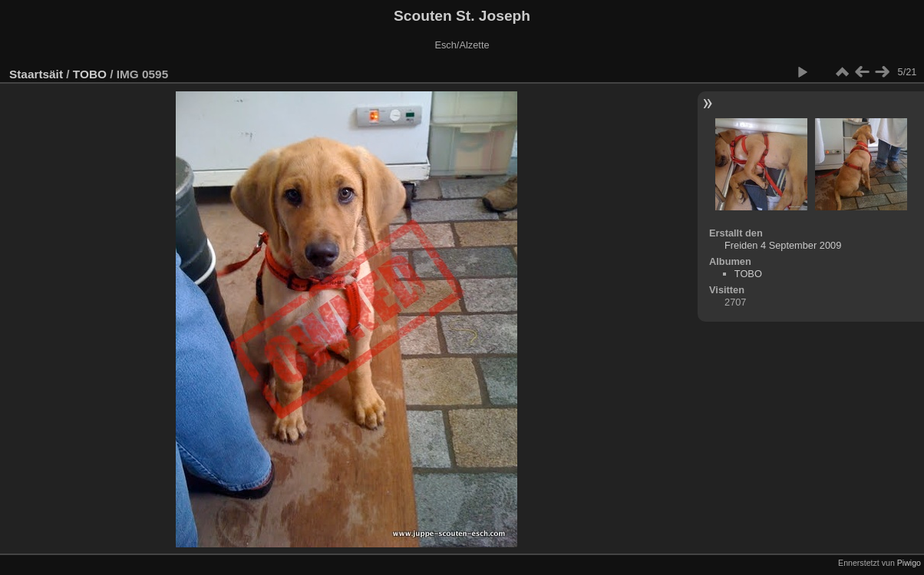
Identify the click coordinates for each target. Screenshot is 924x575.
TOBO (90, 74)
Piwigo (909, 563)
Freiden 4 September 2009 (783, 245)
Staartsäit (36, 74)
